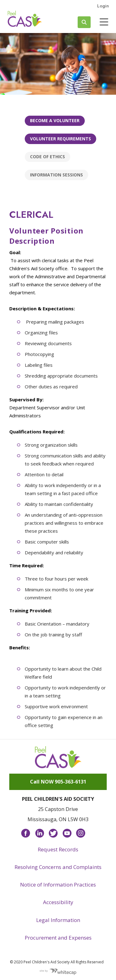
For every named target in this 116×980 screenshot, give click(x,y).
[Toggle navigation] (104, 22)
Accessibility (58, 902)
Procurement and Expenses (58, 938)
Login (103, 6)
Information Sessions (56, 175)
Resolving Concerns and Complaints (58, 867)
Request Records (58, 849)
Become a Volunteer (55, 120)
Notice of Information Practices (58, 885)
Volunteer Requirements (60, 139)
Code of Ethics (47, 157)
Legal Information (58, 920)
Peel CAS (25, 19)
